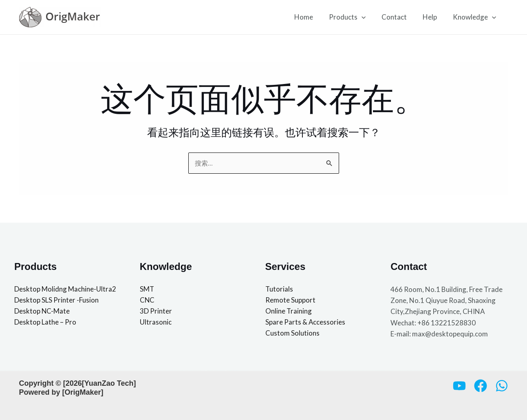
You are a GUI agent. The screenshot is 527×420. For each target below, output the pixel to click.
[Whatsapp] (502, 386)
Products (354, 17)
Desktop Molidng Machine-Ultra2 (65, 289)
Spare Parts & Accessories (305, 323)
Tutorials (279, 289)
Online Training (289, 312)
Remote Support (290, 300)
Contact (399, 17)
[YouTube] (459, 386)
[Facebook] (481, 386)
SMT (147, 289)
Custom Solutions (292, 334)
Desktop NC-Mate (42, 312)
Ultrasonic (156, 323)
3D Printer (156, 312)
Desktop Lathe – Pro (45, 323)
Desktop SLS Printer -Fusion (56, 300)
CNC (147, 300)
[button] (368, 17)
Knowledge (475, 17)
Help (433, 17)
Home (313, 17)
